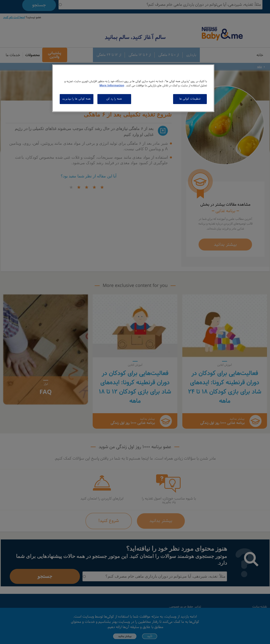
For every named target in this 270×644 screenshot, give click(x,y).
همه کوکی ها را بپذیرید (77, 99)
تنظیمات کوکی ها (190, 99)
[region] (133, 88)
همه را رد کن (114, 99)
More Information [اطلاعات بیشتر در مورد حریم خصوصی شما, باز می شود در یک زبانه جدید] (112, 86)
